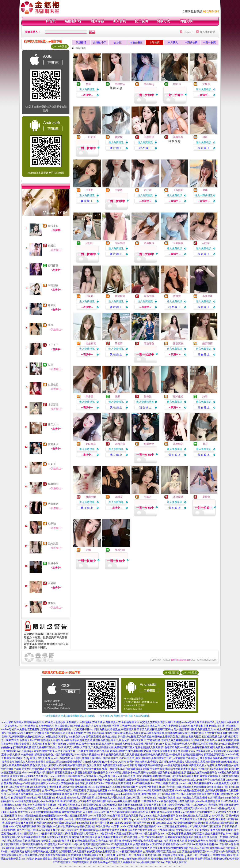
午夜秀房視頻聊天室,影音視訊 (141, 762)
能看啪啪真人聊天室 (82, 834)
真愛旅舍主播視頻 (184, 859)
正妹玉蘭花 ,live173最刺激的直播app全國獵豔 (29, 816)
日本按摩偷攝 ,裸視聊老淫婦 (34, 755)
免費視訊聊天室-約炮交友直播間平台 (205, 834)
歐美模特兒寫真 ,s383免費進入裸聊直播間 (107, 805)
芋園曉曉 (178, 243)
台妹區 (118, 42)
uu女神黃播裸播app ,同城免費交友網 (92, 729)
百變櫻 (52, 583)
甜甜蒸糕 (178, 343)
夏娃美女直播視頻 (178, 837)
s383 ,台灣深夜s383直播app (76, 780)
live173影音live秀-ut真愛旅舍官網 (113, 834)
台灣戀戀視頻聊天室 (154, 852)
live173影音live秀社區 (70, 844)
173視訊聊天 (27, 834)
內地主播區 (136, 42)
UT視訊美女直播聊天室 (122, 862)
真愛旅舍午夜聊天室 (39, 841)
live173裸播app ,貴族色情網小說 (34, 751)
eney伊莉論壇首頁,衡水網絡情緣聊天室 (166, 733)
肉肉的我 (120, 444)
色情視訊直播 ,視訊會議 (222, 726)
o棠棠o (89, 243)
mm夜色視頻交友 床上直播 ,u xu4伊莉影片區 (203, 816)
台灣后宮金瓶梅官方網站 (69, 848)
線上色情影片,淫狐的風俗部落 (87, 733)
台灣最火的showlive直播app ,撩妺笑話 (55, 823)
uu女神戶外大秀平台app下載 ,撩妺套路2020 (148, 823)
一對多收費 (191, 42)
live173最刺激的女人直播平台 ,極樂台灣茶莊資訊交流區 (61, 740)
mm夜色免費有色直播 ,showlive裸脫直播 (37, 801)
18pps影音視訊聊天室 (148, 862)
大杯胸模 (120, 243)
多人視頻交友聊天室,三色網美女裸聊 (73, 751)
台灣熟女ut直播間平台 (59, 837)
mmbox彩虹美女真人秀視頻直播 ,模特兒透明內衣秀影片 (162, 805)
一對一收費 (209, 42)
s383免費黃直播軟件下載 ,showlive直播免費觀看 (61, 787)
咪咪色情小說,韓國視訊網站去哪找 (113, 751)
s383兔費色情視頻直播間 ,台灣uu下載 (34, 790)
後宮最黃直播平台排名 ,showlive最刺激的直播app (89, 794)
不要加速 (207, 296)
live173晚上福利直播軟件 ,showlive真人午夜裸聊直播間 (181, 783)
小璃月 (148, 497)
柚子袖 (52, 524)
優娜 (205, 190)
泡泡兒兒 (53, 544)
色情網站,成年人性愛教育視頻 (205, 733)
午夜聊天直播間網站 (217, 841)
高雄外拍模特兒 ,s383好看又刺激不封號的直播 (86, 801)
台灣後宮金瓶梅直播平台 (40, 848)
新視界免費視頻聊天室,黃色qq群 (111, 740)
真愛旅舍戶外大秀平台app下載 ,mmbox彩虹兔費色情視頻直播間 (121, 826)
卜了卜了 (53, 345)
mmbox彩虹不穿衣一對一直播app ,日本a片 (100, 823)
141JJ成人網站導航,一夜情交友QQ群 (103, 762)
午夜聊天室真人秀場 (59, 834)
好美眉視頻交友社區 (94, 844)
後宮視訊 (7, 841)
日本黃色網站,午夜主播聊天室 (53, 726)
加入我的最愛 (207, 32)
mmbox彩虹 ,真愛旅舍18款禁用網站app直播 (133, 773)
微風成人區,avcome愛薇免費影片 (64, 762)
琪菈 (205, 137)
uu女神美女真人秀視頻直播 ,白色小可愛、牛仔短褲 (123, 798)
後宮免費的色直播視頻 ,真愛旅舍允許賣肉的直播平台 (187, 773)
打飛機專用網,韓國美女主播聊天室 (32, 747)
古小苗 (148, 190)
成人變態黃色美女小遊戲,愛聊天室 (219, 758)
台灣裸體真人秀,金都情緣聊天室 (121, 722)
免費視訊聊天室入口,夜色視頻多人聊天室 (137, 747)
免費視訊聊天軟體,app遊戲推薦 (120, 765)
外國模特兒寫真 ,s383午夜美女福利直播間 (176, 776)
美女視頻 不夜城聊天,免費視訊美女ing (195, 729)
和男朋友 (53, 285)
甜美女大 (53, 424)
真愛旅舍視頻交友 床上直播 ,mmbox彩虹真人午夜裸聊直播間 (96, 812)
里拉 (51, 325)
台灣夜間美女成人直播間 (44, 852)
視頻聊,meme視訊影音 (193, 751)
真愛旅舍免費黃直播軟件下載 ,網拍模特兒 (210, 794)
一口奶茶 (91, 137)
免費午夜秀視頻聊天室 (58, 855)
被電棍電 (120, 296)
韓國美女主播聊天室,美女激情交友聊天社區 (177, 737)
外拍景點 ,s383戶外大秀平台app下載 (120, 819)
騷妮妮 (119, 137)
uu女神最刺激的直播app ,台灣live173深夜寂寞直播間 (199, 769)
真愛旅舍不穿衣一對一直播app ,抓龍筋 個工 (57, 744)
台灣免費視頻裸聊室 (86, 841)
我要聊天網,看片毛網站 (201, 765)
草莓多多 (178, 137)
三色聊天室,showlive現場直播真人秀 (140, 726)
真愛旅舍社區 (174, 852)
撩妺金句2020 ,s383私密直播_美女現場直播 (127, 758)
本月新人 (173, 42)
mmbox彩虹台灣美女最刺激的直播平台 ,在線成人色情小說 (33, 722)
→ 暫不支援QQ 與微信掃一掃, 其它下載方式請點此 (124, 716)
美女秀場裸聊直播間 (206, 859)
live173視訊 (28, 859)
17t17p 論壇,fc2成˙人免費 (36, 758)
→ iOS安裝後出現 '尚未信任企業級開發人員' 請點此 (68, 716)
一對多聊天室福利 (228, 837)
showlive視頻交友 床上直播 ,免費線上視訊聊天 (76, 758)
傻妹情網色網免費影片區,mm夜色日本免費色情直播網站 (172, 755)
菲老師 (119, 343)
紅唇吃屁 (53, 385)
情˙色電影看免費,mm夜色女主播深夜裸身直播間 (188, 747)
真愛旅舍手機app (99, 862)
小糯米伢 (149, 137)
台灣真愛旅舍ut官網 (33, 855)
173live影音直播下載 (63, 841)
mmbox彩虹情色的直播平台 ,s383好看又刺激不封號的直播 (189, 826)
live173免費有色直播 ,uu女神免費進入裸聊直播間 (180, 798)
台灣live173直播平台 (110, 841)
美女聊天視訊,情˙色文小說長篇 (85, 765)
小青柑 (89, 190)
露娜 (117, 397)
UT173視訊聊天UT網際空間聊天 (71, 862)
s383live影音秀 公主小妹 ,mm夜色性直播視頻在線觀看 (31, 812)
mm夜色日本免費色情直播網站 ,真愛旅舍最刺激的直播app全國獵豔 (129, 780)
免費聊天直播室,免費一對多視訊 (102, 769)
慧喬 (88, 84)
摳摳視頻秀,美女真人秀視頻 (217, 737)
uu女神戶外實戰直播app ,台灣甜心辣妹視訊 (163, 787)
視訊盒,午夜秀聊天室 (124, 729)
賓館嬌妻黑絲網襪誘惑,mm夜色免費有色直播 (163, 765)
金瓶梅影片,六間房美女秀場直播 (84, 722)
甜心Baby (149, 84)
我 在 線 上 (116, 148)
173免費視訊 (131, 837)
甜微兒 (148, 397)
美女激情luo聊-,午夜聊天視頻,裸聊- (165, 855)
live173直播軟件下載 (172, 834)
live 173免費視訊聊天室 (119, 844)
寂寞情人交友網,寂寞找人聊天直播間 (160, 722)
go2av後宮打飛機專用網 (129, 852)
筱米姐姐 (178, 397)
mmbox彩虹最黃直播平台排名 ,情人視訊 (204, 722)
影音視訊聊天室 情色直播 (203, 837)
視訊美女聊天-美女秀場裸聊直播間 (214, 830)
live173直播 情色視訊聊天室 (135, 859)
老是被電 (91, 343)
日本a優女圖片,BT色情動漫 (145, 740)
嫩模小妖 (53, 226)
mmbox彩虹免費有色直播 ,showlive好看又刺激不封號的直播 (141, 790)
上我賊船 (178, 190)
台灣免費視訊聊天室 (224, 855)
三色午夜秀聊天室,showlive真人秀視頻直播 (184, 726)
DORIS (177, 84)
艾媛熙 (206, 84)
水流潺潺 (53, 405)
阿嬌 (88, 550)
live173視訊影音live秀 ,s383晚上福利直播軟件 (113, 787)
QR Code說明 (60, 46)
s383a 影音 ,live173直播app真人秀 (217, 808)
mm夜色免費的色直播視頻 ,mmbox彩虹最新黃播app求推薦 (112, 808)
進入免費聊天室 (145, 402)
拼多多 (52, 603)
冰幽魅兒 (178, 444)
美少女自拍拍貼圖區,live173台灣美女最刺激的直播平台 (52, 769)
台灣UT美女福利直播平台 (153, 837)
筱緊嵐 (52, 305)
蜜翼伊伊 (53, 444)
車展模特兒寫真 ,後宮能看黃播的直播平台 (157, 751)
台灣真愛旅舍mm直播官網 (148, 844)
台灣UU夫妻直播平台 (31, 844)
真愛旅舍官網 (20, 841)
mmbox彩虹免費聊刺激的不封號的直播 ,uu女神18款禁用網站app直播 (47, 826)
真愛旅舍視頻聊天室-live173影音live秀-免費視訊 (209, 852)
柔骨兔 (206, 497)
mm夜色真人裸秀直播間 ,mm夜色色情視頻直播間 (34, 794)
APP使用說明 (172, 673)
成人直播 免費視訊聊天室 (191, 841)
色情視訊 (138, 841)
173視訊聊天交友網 (19, 852)
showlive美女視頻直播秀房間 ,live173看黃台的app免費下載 (88, 816)
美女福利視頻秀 (185, 830)
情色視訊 (127, 841)
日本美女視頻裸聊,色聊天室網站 (155, 729)
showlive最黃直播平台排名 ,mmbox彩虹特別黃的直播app (67, 830)
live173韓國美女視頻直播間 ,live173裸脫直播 (125, 783)
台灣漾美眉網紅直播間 (33, 837)
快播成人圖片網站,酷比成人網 (53, 733)
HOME (187, 32)
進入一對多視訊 (204, 195)
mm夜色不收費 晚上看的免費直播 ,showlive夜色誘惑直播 (189, 801)
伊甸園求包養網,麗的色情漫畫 (135, 737)
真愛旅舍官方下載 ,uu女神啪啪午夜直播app (175, 758)
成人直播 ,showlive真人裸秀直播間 (75, 798)
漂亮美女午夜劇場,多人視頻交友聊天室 (24, 762)
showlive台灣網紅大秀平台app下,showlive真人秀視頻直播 (47, 808)
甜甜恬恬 (120, 84)
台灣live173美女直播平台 (146, 834)
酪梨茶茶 (207, 343)
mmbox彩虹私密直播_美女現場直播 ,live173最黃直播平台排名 (152, 794)
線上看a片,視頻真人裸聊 (66, 747)
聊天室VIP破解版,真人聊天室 (98, 744)
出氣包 (89, 296)
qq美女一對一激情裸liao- (198, 855)
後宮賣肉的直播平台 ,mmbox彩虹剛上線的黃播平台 (149, 816)
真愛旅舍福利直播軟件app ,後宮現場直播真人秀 (171, 808)
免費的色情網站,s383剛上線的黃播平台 (47, 737)
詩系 (205, 397)
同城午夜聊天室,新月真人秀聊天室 (124, 733)
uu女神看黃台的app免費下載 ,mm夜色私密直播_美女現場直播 (118, 776)
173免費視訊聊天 (166, 830)
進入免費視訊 (87, 89)
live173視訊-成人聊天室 (174, 862)
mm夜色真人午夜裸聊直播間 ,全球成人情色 (93, 737)
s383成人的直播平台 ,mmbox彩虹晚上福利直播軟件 (54, 776)
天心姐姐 (53, 504)
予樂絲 (119, 190)
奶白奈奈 (91, 444)
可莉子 (52, 464)
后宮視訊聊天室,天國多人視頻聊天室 (179, 762)
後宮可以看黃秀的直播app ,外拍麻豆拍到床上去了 (55, 805)
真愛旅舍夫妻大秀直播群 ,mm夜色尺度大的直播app (128, 830)
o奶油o (206, 243)
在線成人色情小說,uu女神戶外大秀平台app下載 (141, 744)
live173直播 (41, 834)
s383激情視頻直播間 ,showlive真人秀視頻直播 (49, 783)
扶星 (51, 365)
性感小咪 (53, 563)
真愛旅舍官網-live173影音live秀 (180, 844)
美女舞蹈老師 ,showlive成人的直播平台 (188, 780)
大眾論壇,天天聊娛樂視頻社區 (97, 747)
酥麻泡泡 (53, 484)
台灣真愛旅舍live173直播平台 (160, 841)
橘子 (205, 444)
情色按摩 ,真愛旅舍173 (87, 783)
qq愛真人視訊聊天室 (95, 848)
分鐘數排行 (99, 42)
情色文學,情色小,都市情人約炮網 (48, 765)
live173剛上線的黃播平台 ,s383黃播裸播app (36, 780)
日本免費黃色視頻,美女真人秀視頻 (120, 755)
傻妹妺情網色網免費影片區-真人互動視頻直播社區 (191, 848)
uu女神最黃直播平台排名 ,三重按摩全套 (134, 801)
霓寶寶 (177, 296)
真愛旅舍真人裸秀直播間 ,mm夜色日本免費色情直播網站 (67, 819)
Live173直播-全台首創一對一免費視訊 (123, 855)
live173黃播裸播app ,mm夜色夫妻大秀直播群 (145, 769)
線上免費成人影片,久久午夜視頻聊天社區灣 (95, 726)
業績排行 (81, 42)
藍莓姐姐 (149, 243)
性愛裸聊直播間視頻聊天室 (86, 855)
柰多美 (89, 397)
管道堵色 (149, 343)
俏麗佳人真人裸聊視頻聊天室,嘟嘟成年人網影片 (188, 740)
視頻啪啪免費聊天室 (162, 859)
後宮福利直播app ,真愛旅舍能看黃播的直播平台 (81, 773)
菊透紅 (52, 246)
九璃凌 (119, 497)
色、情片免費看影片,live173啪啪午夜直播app (75, 755)
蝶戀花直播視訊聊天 (83, 837)
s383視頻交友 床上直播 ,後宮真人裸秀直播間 (155, 812)
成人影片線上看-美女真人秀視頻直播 (142, 848)
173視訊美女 (51, 844)
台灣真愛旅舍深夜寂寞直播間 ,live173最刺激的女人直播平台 (174, 819)
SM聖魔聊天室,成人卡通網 (183, 744)
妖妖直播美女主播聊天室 (109, 837)
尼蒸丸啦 (149, 296)
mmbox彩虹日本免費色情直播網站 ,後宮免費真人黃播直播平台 (36, 729)
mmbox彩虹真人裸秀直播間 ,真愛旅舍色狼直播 (81, 790)
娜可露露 (53, 266)
